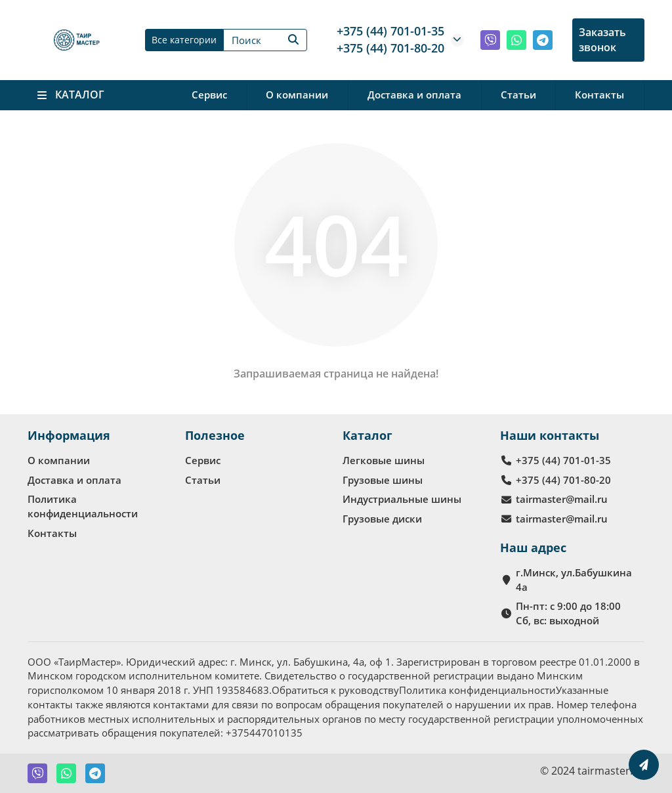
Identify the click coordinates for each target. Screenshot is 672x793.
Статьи (518, 95)
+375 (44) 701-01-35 (390, 31)
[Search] (265, 40)
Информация (69, 435)
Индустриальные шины (402, 499)
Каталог (367, 435)
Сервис (209, 95)
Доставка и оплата (414, 95)
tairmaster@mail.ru (562, 499)
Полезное (215, 435)
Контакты (599, 95)
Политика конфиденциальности (83, 506)
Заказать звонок (602, 40)
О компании (297, 95)
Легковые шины (384, 460)
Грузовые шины (383, 480)
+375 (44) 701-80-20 (390, 48)
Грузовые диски (382, 519)
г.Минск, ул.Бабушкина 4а (574, 580)
